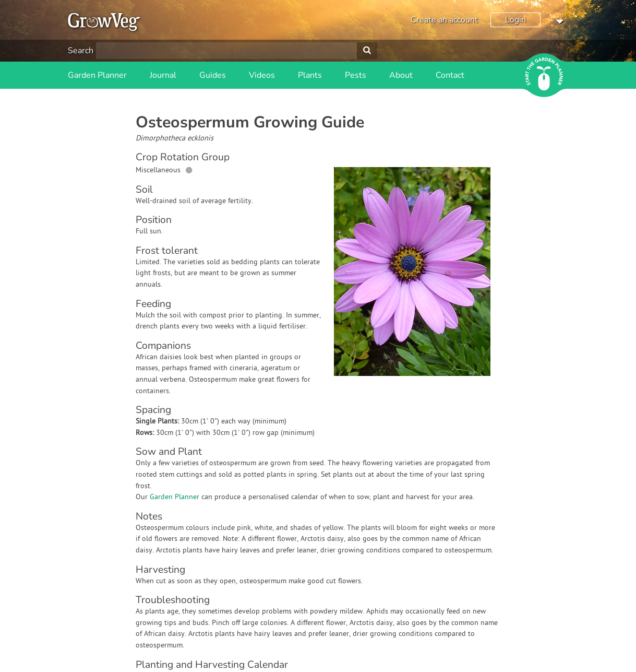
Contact (450, 75)
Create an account (444, 20)
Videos (262, 75)
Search (81, 51)
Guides (213, 75)
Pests (356, 75)
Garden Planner (97, 75)
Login (515, 20)
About (401, 75)
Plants (310, 75)
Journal (163, 75)
